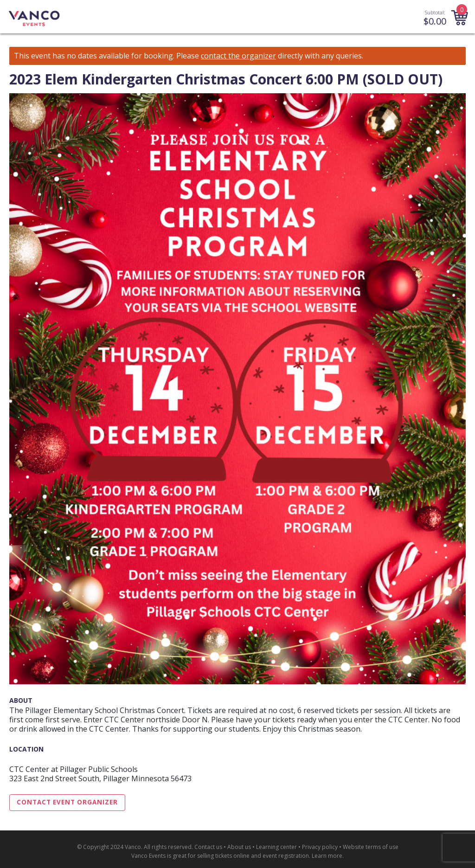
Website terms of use (371, 847)
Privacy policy (320, 847)
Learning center (276, 847)
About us (239, 847)
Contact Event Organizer (67, 802)
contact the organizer (238, 56)
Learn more (327, 856)
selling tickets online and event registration (253, 856)
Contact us (208, 847)
